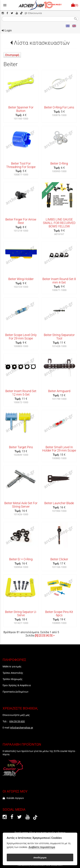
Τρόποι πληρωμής (13, 679)
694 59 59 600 (17, 721)
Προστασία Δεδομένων (15, 692)
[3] (44, 636)
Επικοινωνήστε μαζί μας (16, 715)
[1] (36, 636)
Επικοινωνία (33, 13)
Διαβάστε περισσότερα (42, 847)
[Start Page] (40, 5)
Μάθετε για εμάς (12, 666)
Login (7, 30)
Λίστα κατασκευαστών (42, 43)
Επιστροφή (12, 55)
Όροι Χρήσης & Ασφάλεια (17, 685)
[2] (40, 636)
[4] (47, 636)
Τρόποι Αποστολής (13, 673)
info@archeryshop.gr (22, 728)
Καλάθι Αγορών (13, 798)
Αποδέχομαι (40, 857)
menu (5, 5)
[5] (51, 636)
